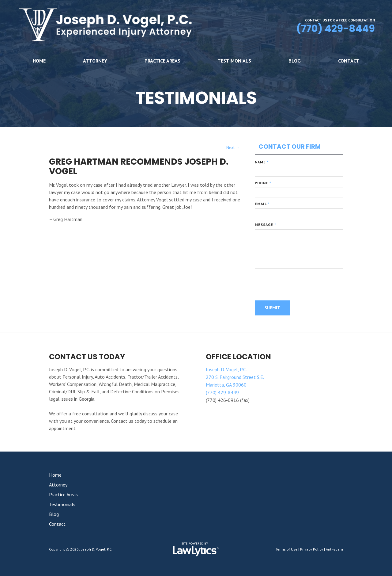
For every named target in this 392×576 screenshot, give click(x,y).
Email (262, 204)
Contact (349, 61)
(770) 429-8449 (335, 28)
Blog (295, 61)
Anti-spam (334, 549)
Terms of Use (286, 549)
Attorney (95, 61)
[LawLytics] (196, 549)
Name (262, 162)
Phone (263, 183)
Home (39, 61)
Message (266, 225)
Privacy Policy (312, 549)
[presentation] (301, 288)
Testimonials (234, 61)
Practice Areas (162, 61)
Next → (233, 147)
